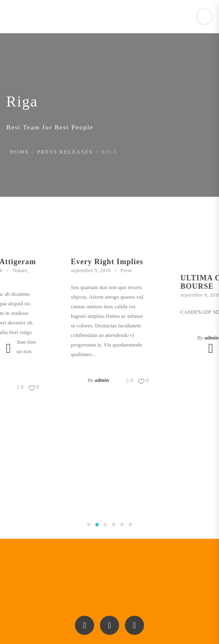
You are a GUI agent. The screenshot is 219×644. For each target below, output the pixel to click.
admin (104, 380)
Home (20, 152)
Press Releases (65, 152)
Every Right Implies (109, 262)
